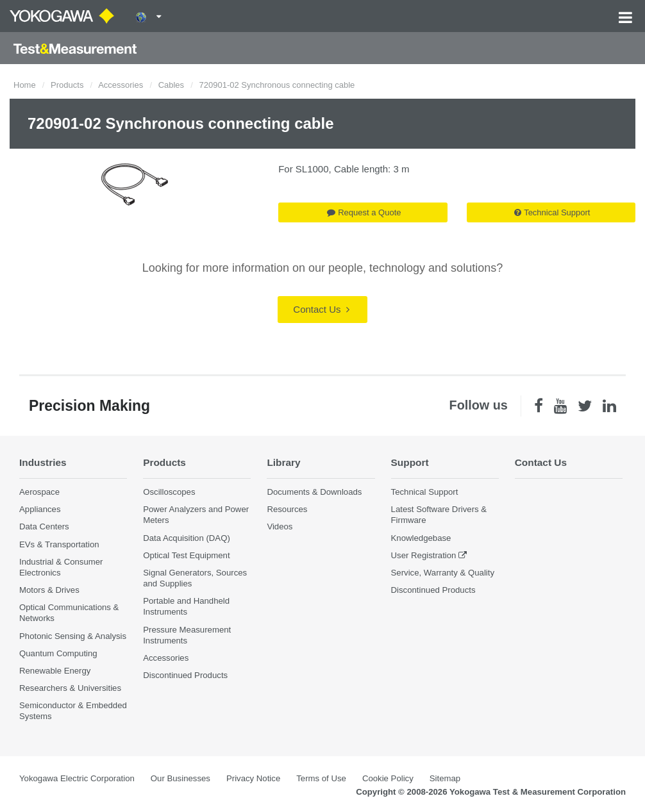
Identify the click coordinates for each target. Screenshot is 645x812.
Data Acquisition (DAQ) (187, 538)
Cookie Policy (388, 778)
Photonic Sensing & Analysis (73, 636)
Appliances (40, 509)
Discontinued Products (185, 675)
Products (67, 85)
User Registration (424, 555)
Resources (287, 509)
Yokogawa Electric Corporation (77, 778)
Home (25, 85)
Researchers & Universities (70, 688)
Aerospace (39, 492)
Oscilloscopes (169, 492)
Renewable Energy (55, 671)
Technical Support (552, 212)
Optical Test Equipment (186, 555)
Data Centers (44, 526)
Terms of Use (321, 778)
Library (283, 462)
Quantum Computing (58, 653)
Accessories (121, 85)
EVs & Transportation (59, 544)
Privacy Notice (253, 778)
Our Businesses (180, 778)
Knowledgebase (421, 538)
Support (410, 462)
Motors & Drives (49, 590)
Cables (171, 85)
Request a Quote (364, 212)
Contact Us (321, 309)
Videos (280, 526)
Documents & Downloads (314, 492)
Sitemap (445, 778)
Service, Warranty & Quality (443, 573)
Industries (43, 462)
